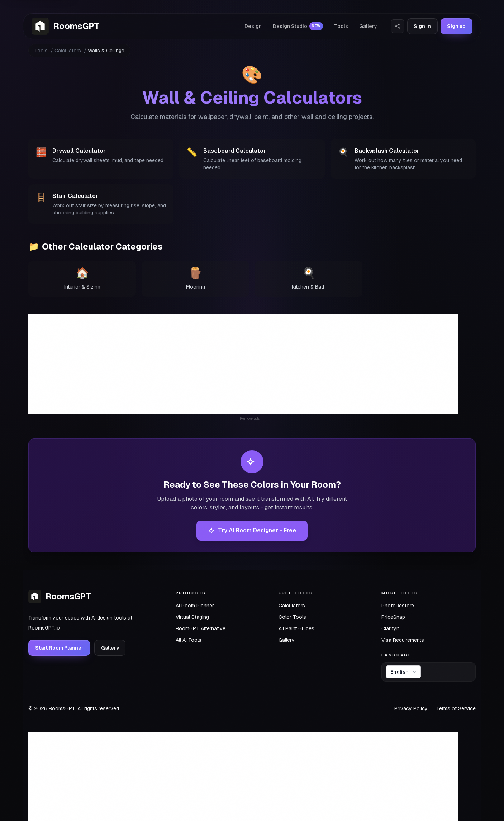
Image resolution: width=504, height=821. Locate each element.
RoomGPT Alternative (201, 628)
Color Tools (292, 617)
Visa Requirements (403, 640)
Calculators (68, 51)
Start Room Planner (59, 648)
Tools (341, 26)
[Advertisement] (243, 364)
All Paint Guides (296, 628)
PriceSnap (393, 617)
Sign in (422, 26)
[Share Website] (398, 26)
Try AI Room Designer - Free (252, 530)
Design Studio (298, 26)
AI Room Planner (195, 606)
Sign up (456, 26)
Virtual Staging (192, 617)
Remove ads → (252, 419)
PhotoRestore (398, 606)
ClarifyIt (390, 628)
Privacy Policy (411, 708)
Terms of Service (456, 708)
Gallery (368, 26)
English (404, 672)
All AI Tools (189, 640)
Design (253, 26)
